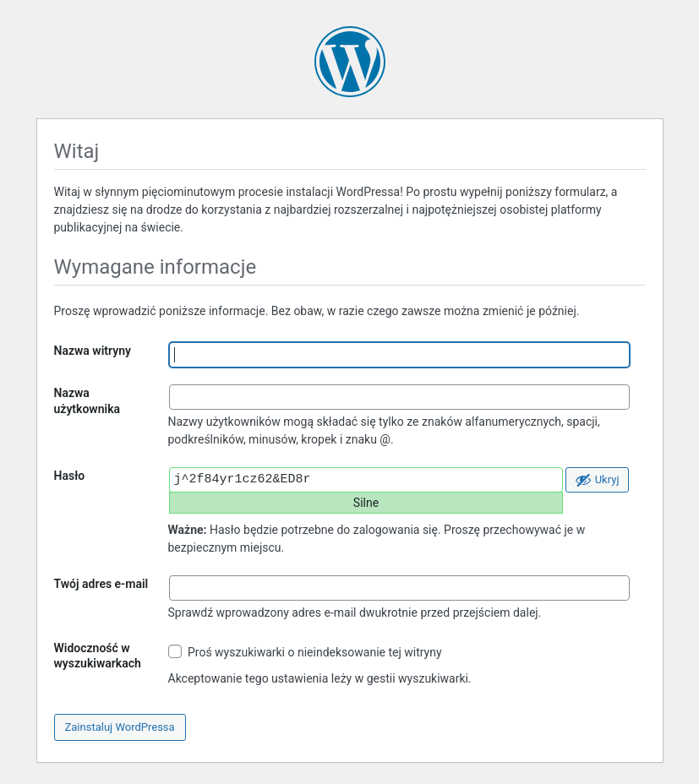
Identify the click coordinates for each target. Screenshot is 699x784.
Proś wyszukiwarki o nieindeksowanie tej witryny (305, 652)
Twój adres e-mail (101, 584)
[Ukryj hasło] (597, 480)
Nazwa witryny (93, 351)
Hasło (70, 476)
